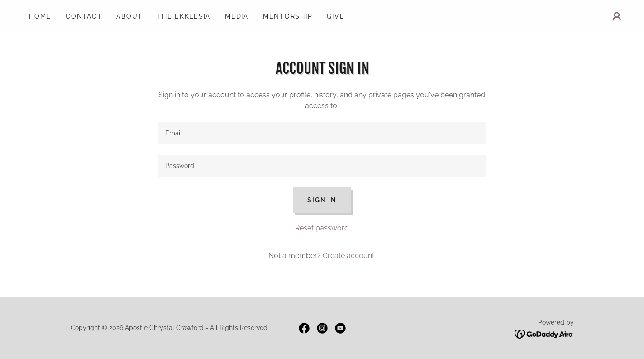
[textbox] (322, 133)
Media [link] (237, 16)
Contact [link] (84, 16)
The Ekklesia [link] (184, 16)
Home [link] (40, 16)
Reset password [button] (322, 228)
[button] (617, 16)
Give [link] (336, 16)
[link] (304, 328)
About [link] (129, 16)
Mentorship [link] (288, 16)
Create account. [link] (349, 256)
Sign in (322, 200)
